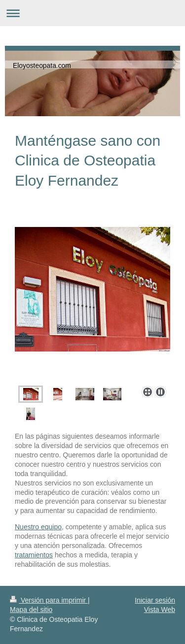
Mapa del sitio (31, 610)
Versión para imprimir (49, 600)
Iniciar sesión (155, 600)
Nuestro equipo (38, 527)
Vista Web (160, 610)
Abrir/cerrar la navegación (92, 13)
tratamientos (34, 555)
